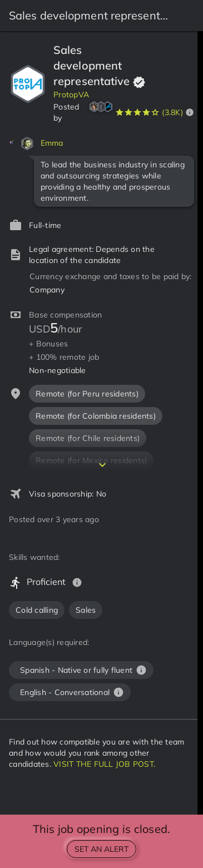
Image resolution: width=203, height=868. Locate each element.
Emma (52, 143)
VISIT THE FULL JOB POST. (104, 764)
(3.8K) (172, 112)
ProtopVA (71, 95)
